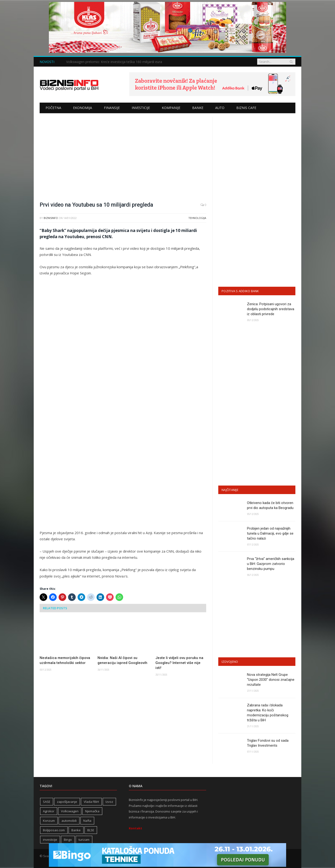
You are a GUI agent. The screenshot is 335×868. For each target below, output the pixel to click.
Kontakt (135, 828)
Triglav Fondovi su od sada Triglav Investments (268, 743)
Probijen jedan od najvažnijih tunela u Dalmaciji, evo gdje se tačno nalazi (270, 533)
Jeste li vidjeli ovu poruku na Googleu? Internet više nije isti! (179, 663)
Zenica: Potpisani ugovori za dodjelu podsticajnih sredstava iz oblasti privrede (271, 309)
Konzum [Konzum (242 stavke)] (49, 821)
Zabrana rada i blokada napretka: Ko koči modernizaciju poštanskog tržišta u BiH (268, 713)
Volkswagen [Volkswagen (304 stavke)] (70, 811)
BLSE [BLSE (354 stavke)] (91, 830)
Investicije (141, 108)
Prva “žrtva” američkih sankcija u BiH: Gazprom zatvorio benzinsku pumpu (271, 564)
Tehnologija (197, 218)
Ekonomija (83, 108)
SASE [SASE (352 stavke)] (47, 802)
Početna (53, 108)
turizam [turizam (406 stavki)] (84, 840)
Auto (220, 108)
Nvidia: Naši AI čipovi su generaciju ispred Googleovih (122, 660)
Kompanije (171, 108)
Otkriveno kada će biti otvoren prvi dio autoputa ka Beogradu (270, 505)
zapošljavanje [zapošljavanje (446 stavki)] (67, 802)
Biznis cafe (246, 108)
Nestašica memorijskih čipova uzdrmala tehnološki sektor (65, 660)
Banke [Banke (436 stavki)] (76, 830)
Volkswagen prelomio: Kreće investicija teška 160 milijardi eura (114, 62)
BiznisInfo (51, 218)
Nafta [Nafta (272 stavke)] (87, 821)
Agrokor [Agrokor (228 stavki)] (49, 811)
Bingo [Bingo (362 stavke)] (68, 840)
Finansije (112, 108)
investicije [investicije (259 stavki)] (50, 840)
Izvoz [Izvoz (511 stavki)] (109, 802)
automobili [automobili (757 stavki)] (69, 821)
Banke (198, 108)
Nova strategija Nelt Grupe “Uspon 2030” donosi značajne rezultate (271, 680)
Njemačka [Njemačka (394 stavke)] (92, 811)
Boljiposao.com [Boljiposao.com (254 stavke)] (54, 830)
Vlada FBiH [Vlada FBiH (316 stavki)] (91, 802)
